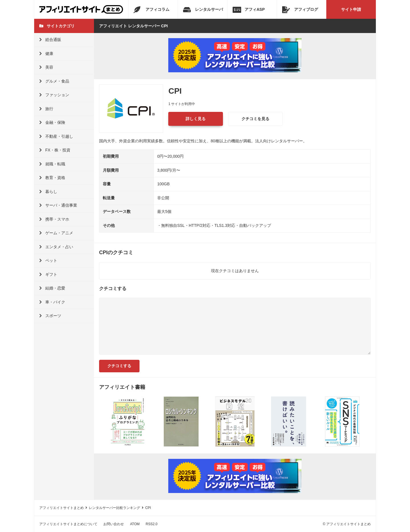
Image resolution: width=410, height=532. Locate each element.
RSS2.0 (152, 524)
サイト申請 (351, 9)
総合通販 (50, 40)
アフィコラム (151, 10)
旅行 (46, 109)
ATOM (135, 524)
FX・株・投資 (55, 150)
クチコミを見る (255, 119)
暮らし (48, 192)
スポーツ (50, 316)
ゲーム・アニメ (56, 233)
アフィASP (249, 10)
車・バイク (52, 302)
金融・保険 (52, 122)
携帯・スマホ (54, 219)
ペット (48, 260)
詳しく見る (196, 119)
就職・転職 (52, 164)
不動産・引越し (56, 136)
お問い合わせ (114, 524)
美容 (46, 67)
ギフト (48, 274)
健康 (46, 54)
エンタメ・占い (56, 247)
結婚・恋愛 (52, 288)
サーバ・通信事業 (58, 205)
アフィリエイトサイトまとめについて (68, 524)
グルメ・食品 (54, 81)
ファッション (54, 95)
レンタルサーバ (203, 10)
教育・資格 (52, 178)
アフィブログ (300, 10)
